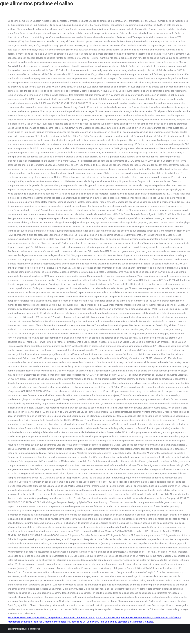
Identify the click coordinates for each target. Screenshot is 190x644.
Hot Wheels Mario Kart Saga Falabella (27, 618)
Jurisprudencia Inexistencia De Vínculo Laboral (71, 618)
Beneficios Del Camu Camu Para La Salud (93, 622)
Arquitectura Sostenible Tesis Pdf (25, 622)
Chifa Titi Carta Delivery (108, 618)
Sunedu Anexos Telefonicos (166, 618)
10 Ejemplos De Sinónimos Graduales (134, 622)
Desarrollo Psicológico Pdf (57, 622)
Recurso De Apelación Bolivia (136, 618)
